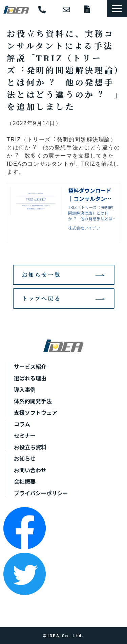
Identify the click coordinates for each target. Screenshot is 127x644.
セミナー (25, 435)
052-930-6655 (47, 10)
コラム (22, 424)
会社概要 (25, 481)
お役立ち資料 (30, 447)
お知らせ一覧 (41, 275)
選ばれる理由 (30, 378)
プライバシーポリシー (41, 493)
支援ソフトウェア (36, 412)
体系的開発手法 (33, 401)
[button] (117, 9)
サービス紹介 (30, 366)
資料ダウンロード (92, 9)
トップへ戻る (41, 298)
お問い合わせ (70, 9)
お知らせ (25, 458)
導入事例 (25, 389)
